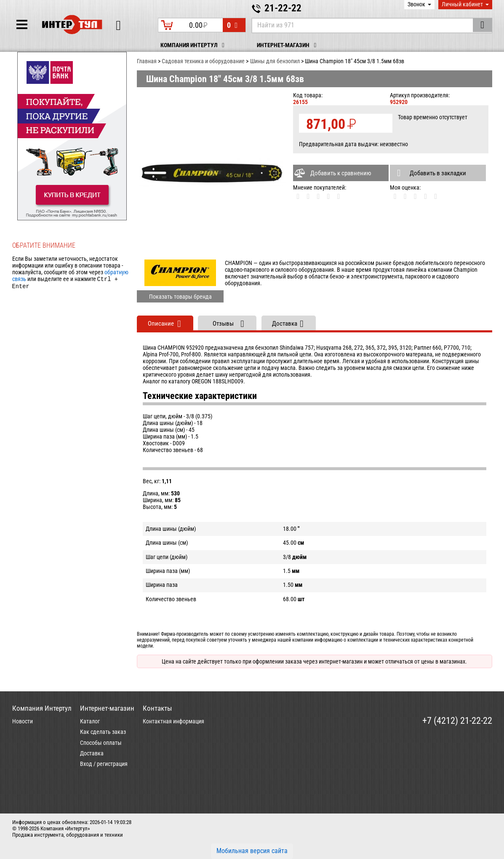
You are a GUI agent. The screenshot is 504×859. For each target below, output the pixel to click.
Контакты (157, 708)
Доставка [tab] (285, 324)
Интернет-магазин (288, 45)
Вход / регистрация (104, 764)
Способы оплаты (101, 743)
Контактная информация (173, 721)
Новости (23, 721)
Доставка (92, 753)
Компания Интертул (194, 45)
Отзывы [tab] (223, 324)
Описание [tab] (161, 324)
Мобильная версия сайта (252, 851)
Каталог (90, 721)
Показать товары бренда (180, 297)
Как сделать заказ (103, 732)
